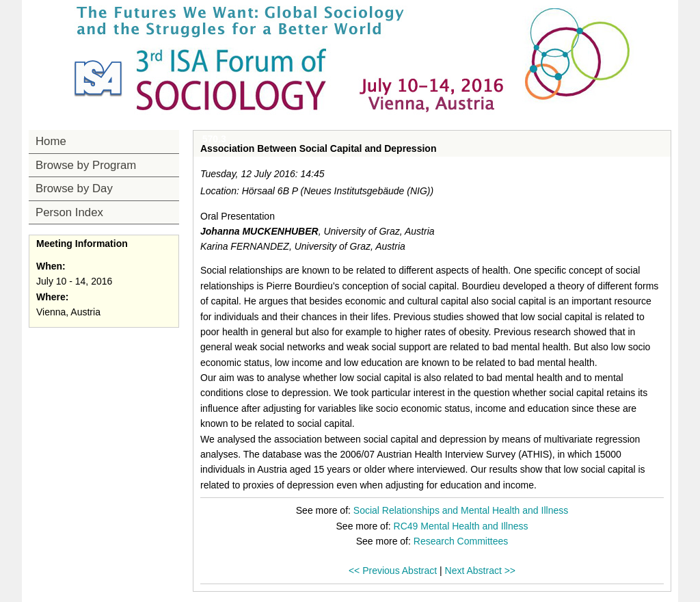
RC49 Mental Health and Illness (461, 526)
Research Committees (461, 541)
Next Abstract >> (481, 571)
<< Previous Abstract (393, 571)
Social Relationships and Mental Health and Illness (461, 510)
